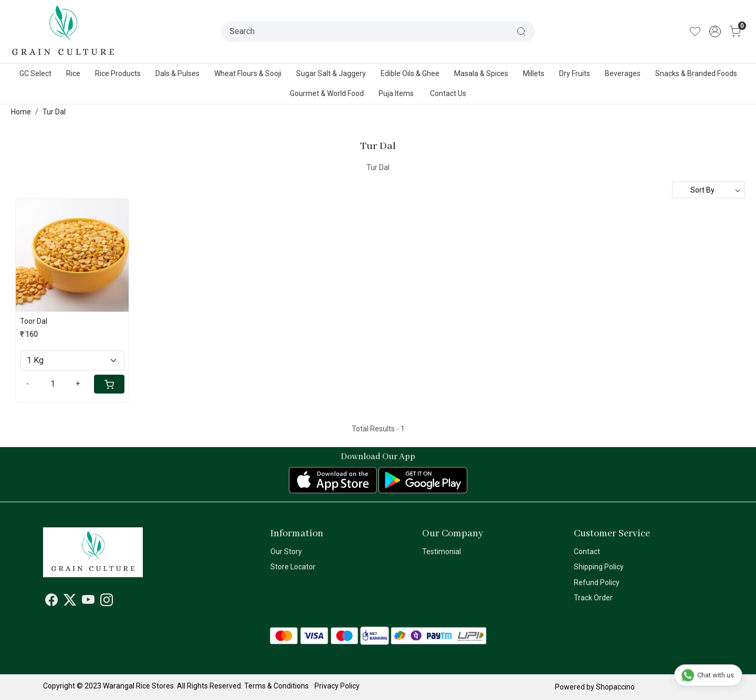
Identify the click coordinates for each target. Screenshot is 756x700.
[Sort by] (708, 190)
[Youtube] (88, 602)
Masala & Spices (481, 73)
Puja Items (396, 93)
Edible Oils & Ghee (410, 73)
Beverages (623, 73)
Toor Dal (34, 321)
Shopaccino (615, 687)
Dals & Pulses (177, 73)
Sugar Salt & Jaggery (331, 73)
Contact (587, 551)
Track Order (593, 598)
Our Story (286, 551)
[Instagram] (107, 602)
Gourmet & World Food (327, 93)
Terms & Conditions (276, 686)
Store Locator (293, 567)
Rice (73, 73)
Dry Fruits (575, 73)
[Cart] (109, 384)
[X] (70, 602)
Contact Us (448, 93)
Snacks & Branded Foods (696, 73)
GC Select (35, 73)
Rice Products (118, 73)
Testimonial (442, 551)
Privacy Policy (337, 686)
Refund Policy (597, 582)
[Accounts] (715, 31)
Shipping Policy (599, 567)
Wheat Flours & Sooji (248, 73)
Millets (534, 73)
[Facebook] (51, 602)
